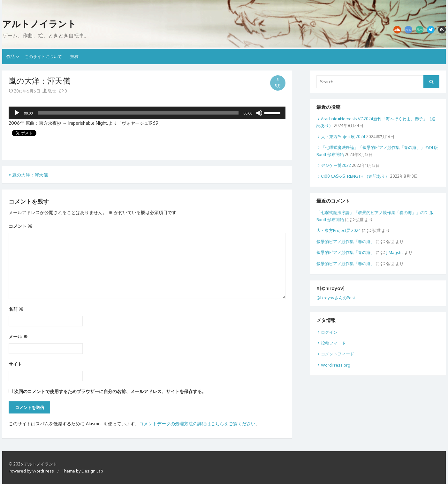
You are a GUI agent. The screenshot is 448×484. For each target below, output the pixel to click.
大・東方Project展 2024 (343, 137)
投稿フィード (333, 343)
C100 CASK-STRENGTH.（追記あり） (355, 176)
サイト (15, 364)
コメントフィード (338, 354)
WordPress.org (336, 365)
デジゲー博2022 (336, 165)
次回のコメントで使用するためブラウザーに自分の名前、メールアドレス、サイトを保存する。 (110, 391)
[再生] (17, 113)
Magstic (396, 252)
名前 (16, 309)
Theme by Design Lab (83, 471)
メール (18, 336)
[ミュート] (259, 113)
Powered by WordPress (31, 471)
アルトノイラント (39, 24)
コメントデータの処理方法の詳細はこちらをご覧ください (197, 424)
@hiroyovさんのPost (336, 298)
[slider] (138, 113)
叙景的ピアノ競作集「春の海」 (345, 242)
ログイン (329, 332)
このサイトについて (43, 56)
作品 (11, 56)
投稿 (74, 56)
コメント (20, 226)
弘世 (49, 91)
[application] (147, 113)
